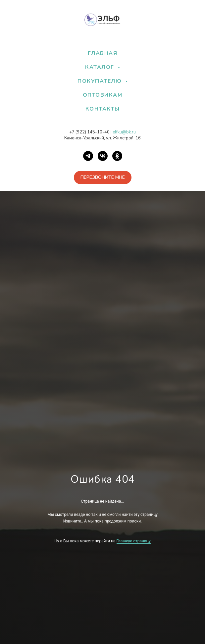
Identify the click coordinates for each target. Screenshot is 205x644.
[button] (103, 177)
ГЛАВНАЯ (103, 53)
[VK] (103, 156)
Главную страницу (134, 541)
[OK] (117, 156)
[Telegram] (88, 156)
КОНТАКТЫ (103, 109)
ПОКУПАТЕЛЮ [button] (101, 81)
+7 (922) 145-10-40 (89, 132)
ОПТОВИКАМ (103, 95)
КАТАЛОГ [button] (101, 67)
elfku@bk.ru (124, 132)
